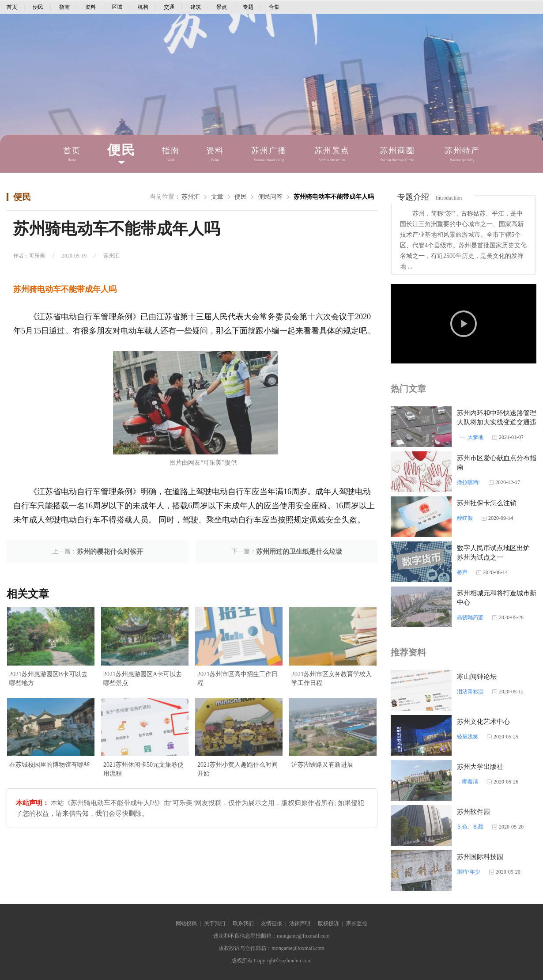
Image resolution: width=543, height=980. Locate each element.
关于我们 (215, 923)
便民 (38, 7)
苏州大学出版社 (480, 767)
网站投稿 (186, 923)
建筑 (196, 7)
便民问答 (270, 197)
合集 (274, 7)
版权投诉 (328, 923)
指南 (64, 7)
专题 (248, 7)
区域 (117, 7)
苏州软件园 (473, 812)
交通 (169, 7)
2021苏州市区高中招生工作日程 (238, 679)
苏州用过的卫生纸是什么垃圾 (299, 552)
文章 (217, 197)
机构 (143, 7)
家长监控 (357, 923)
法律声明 (300, 923)
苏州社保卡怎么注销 (487, 503)
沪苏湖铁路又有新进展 (322, 765)
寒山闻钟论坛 (477, 677)
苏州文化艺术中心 (483, 722)
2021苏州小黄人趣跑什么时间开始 (238, 769)
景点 (222, 7)
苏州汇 (191, 197)
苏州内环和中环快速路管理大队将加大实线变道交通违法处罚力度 (497, 422)
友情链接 (271, 923)
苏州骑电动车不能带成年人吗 (334, 197)
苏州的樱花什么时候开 (110, 552)
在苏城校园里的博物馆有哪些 (49, 765)
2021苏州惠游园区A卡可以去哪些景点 (143, 679)
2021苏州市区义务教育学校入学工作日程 (332, 679)
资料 (90, 7)
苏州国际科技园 (480, 857)
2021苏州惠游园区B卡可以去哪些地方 (48, 679)
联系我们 (243, 923)
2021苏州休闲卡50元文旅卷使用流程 (143, 769)
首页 (12, 7)
